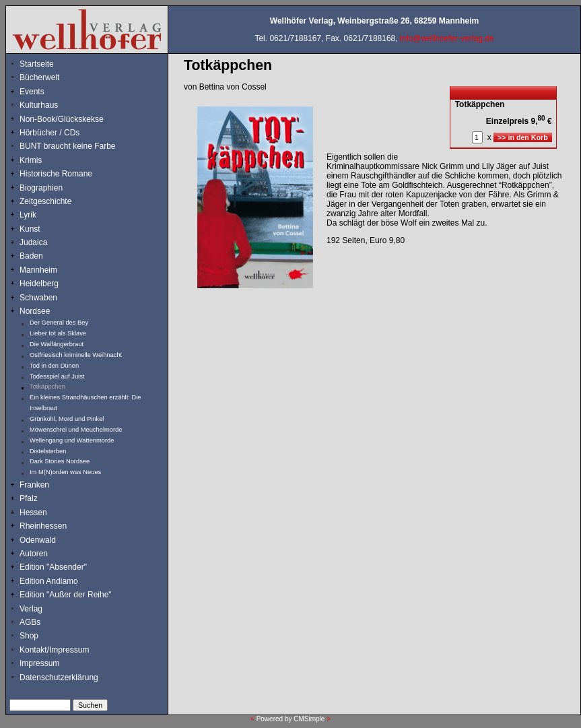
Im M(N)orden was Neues (65, 472)
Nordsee (35, 311)
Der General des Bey (59, 323)
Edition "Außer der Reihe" (66, 595)
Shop (29, 636)
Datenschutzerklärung (59, 677)
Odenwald (38, 540)
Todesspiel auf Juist (57, 376)
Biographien (41, 188)
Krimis (31, 160)
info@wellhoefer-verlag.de (447, 38)
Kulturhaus (49, 105)
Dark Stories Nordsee (60, 461)
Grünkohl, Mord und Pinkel (67, 419)
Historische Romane (56, 174)
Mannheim (38, 270)
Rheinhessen (43, 526)
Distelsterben (48, 451)
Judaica (33, 242)
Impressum (39, 663)
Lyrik (28, 215)
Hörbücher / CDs (49, 133)
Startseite (37, 64)
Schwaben (38, 298)
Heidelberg (39, 284)
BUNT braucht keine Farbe (68, 146)
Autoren (34, 554)
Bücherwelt (39, 77)
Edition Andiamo (49, 581)
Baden (31, 256)
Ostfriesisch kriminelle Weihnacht (76, 355)
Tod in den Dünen (54, 366)
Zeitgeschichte (45, 201)
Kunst (30, 229)
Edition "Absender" (53, 567)
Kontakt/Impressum (54, 650)
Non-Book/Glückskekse (63, 119)
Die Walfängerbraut (57, 344)
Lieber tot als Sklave (58, 333)
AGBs (30, 622)
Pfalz (29, 498)
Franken (34, 485)
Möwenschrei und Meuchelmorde (76, 430)
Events (46, 92)
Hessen (33, 512)
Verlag (31, 609)
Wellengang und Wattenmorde (72, 440)
